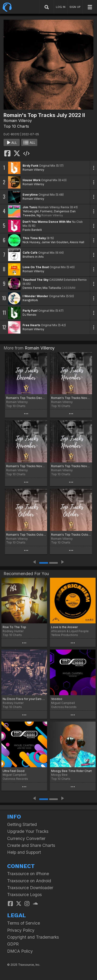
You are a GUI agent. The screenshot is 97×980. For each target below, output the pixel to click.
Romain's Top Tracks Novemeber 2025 (71, 466)
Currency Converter (26, 838)
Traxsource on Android (29, 881)
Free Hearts (31, 325)
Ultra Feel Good (14, 771)
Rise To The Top (14, 627)
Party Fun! (30, 311)
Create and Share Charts (31, 845)
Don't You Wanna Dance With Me (47, 222)
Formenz (46, 211)
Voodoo (57, 699)
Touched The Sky (36, 280)
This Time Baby (34, 238)
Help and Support (24, 852)
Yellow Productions (65, 635)
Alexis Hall (77, 242)
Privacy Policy (21, 930)
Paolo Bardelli (32, 230)
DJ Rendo (29, 315)
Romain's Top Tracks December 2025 (26, 398)
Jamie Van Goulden (55, 242)
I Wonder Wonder (35, 296)
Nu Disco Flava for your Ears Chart (24, 699)
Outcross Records (64, 707)
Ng (39, 215)
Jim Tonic (30, 207)
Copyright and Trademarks (33, 937)
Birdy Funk (30, 166)
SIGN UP (75, 7)
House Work (32, 180)
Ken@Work (30, 300)
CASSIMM (68, 288)
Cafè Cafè (30, 253)
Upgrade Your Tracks (28, 831)
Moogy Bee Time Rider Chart (71, 771)
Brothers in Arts (33, 257)
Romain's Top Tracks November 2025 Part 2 (26, 466)
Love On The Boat (36, 267)
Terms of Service (24, 923)
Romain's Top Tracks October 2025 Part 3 (26, 535)
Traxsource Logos (24, 895)
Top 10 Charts (16, 126)
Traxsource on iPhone (28, 874)
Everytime (30, 195)
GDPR (13, 944)
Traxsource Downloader (30, 888)
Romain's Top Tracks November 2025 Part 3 (71, 398)
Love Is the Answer (64, 627)
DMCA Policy (20, 951)
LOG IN (61, 7)
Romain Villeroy (18, 121)
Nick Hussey (31, 242)
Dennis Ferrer (32, 288)
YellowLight (31, 211)
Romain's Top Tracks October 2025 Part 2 (71, 535)
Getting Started (22, 824)
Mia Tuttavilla (52, 288)
